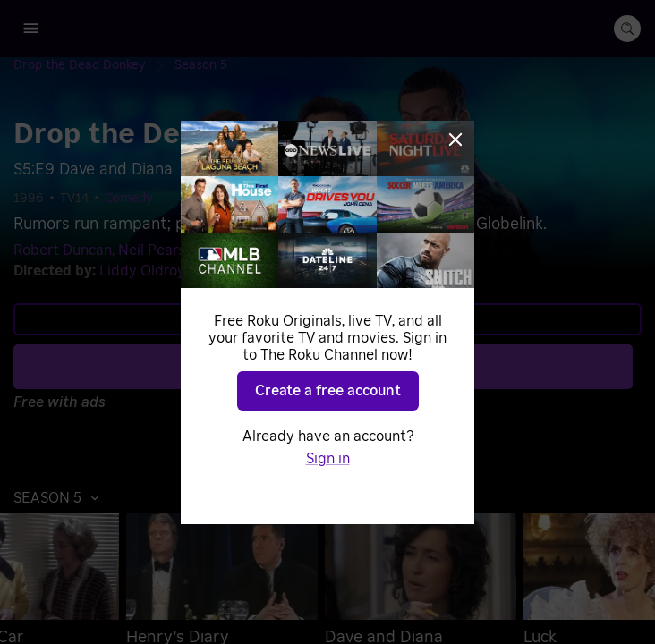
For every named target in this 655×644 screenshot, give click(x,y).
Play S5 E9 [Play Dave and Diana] (338, 366)
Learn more (326, 319)
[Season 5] (201, 65)
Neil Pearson (160, 250)
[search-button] (627, 29)
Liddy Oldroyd (147, 271)
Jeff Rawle (242, 250)
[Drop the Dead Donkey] (94, 65)
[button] (61, 498)
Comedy (129, 199)
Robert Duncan (63, 250)
